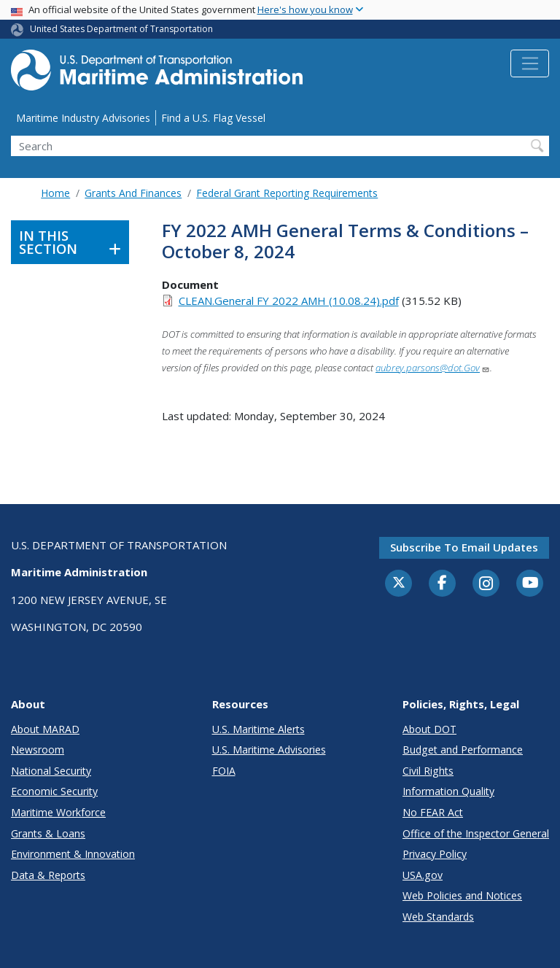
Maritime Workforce (58, 812)
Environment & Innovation (73, 854)
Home (55, 193)
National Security (51, 771)
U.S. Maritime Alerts (258, 729)
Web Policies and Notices (462, 895)
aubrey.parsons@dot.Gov (433, 368)
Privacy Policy (435, 854)
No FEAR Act (433, 812)
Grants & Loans (48, 833)
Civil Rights (428, 771)
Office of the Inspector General (476, 833)
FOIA (224, 771)
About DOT (429, 729)
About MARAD (45, 729)
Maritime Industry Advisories (83, 118)
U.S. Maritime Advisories (269, 750)
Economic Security (54, 791)
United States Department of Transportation (121, 29)
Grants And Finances (133, 193)
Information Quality (448, 791)
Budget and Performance (463, 750)
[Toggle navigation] (530, 63)
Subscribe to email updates (464, 547)
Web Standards (438, 917)
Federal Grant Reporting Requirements (287, 193)
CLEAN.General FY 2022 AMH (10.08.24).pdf (289, 301)
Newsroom (38, 750)
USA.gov (423, 875)
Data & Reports (48, 875)
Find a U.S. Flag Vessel (213, 118)
